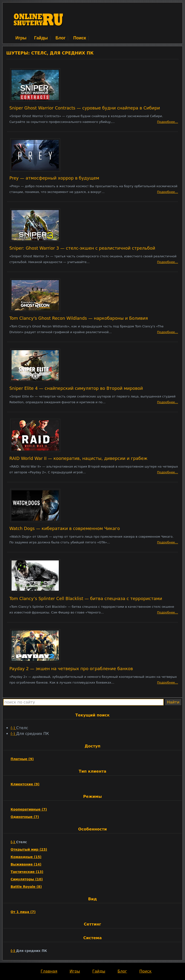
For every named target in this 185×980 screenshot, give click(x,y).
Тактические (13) (27, 872)
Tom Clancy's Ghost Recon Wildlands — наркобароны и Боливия (79, 318)
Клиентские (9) (25, 784)
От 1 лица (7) (23, 912)
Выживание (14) (26, 864)
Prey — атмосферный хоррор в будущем (54, 178)
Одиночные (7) (25, 817)
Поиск (80, 38)
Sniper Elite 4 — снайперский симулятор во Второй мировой (76, 388)
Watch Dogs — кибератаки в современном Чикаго (65, 529)
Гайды (41, 38)
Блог (60, 38)
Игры (21, 38)
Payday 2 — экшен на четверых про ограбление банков (71, 669)
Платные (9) (22, 759)
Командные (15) (26, 857)
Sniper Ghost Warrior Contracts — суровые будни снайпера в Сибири (85, 108)
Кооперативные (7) (29, 809)
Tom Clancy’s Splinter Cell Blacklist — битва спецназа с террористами (86, 599)
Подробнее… (168, 122)
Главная (49, 971)
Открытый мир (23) (29, 849)
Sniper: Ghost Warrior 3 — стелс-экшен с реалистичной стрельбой (82, 248)
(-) (13, 728)
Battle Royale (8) (26, 887)
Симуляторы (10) (27, 879)
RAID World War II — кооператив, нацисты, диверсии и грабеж (78, 458)
